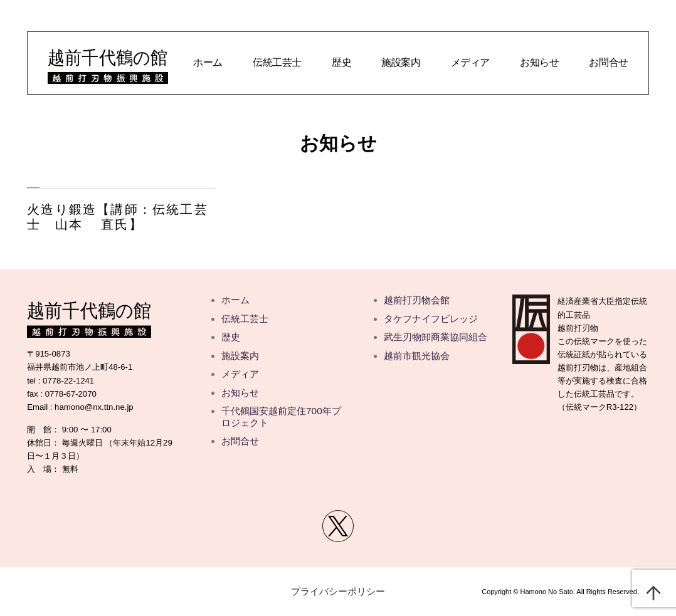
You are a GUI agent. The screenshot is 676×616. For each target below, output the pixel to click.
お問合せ (608, 62)
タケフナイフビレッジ (431, 319)
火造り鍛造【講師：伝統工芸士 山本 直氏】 (118, 217)
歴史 (341, 62)
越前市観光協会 (417, 356)
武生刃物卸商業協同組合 (436, 337)
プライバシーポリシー (338, 591)
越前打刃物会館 (417, 300)
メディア (470, 62)
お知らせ (539, 62)
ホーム (208, 62)
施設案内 (401, 62)
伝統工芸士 (277, 62)
